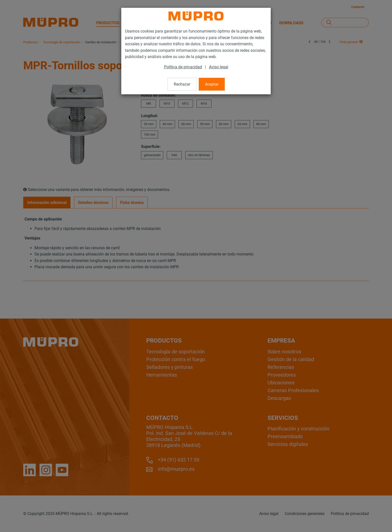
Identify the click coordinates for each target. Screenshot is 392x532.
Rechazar (182, 84)
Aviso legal (219, 67)
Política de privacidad (183, 67)
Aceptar (212, 84)
